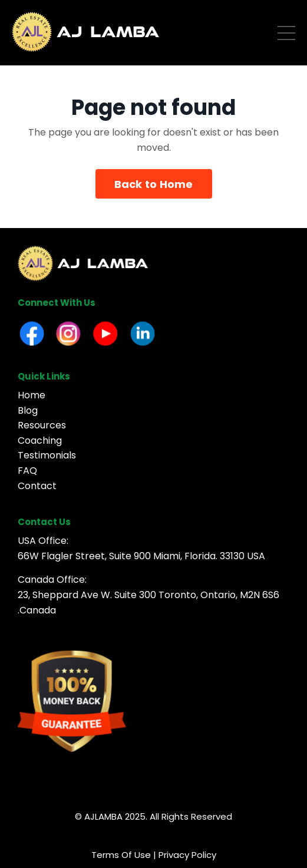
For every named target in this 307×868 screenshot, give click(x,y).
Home (32, 395)
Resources (42, 425)
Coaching (40, 440)
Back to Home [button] (154, 184)
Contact (37, 486)
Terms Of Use (121, 855)
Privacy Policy (187, 855)
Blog (28, 410)
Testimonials (47, 455)
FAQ (27, 471)
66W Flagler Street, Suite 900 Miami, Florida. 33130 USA (141, 556)
